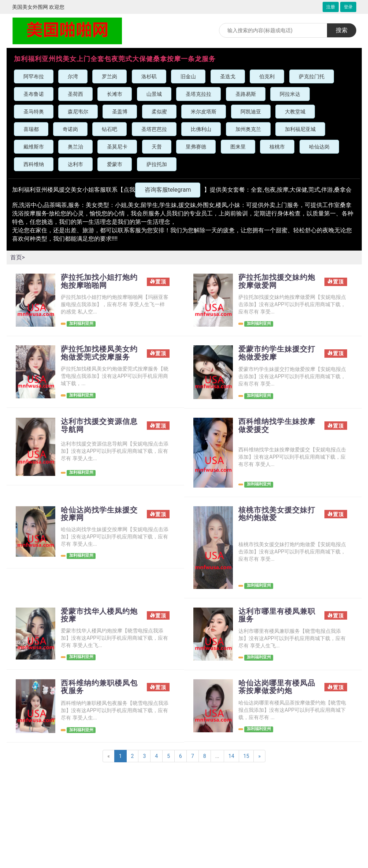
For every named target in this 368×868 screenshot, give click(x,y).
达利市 (75, 164)
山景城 (154, 94)
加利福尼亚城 (300, 129)
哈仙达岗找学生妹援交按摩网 (99, 514)
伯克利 (267, 76)
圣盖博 (120, 112)
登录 (348, 7)
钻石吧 (109, 129)
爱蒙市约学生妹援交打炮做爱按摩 (277, 353)
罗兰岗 (109, 76)
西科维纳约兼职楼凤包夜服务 (99, 687)
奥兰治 (75, 147)
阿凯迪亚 (251, 112)
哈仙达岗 (319, 147)
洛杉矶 (149, 76)
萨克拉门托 (312, 76)
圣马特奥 (34, 112)
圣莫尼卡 (117, 147)
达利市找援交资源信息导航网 (99, 426)
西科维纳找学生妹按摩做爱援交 (277, 426)
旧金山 (188, 76)
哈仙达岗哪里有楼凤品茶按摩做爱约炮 (277, 687)
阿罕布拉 (34, 76)
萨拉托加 (157, 164)
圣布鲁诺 (34, 94)
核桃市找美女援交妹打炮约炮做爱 (277, 514)
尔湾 (73, 76)
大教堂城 (295, 112)
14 (231, 756)
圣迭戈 (228, 76)
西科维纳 (34, 164)
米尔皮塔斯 (204, 112)
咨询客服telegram (168, 190)
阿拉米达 (290, 94)
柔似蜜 (159, 112)
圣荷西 (75, 94)
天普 (157, 147)
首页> (18, 257)
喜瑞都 (31, 129)
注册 (331, 7)
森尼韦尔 (78, 112)
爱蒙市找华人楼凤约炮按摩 (99, 616)
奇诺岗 (70, 129)
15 (246, 756)
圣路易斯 (246, 94)
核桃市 (277, 147)
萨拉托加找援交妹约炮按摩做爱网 (277, 282)
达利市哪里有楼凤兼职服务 (277, 616)
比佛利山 (201, 129)
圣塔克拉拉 (198, 94)
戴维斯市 (34, 147)
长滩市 (115, 94)
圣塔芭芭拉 (154, 129)
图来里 (238, 147)
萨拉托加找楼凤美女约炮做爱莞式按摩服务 (99, 353)
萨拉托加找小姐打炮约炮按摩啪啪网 (99, 282)
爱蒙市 (115, 164)
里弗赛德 (196, 147)
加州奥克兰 (248, 129)
